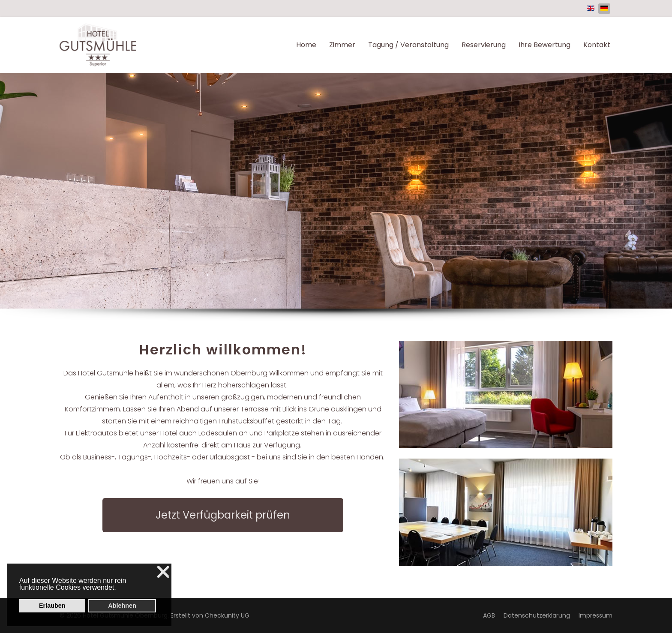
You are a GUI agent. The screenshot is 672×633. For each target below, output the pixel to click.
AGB (489, 615)
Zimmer (342, 45)
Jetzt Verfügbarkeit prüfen (223, 515)
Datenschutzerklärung (537, 615)
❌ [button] (163, 572)
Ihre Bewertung (544, 45)
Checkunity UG (227, 615)
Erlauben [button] (52, 606)
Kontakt (597, 45)
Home (306, 45)
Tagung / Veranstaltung (408, 45)
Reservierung (484, 45)
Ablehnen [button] (122, 606)
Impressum (595, 615)
